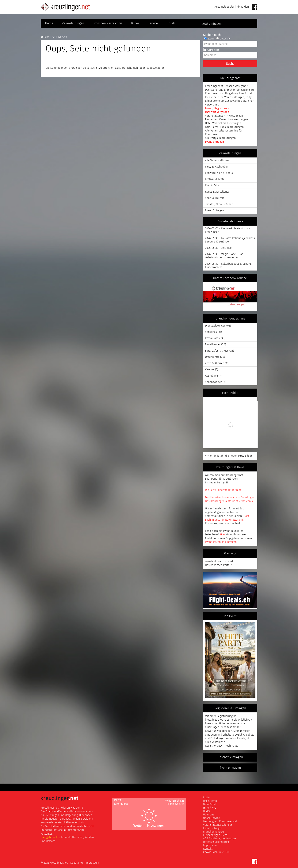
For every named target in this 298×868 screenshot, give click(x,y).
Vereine (210, 369)
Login (209, 108)
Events (209, 39)
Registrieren (222, 108)
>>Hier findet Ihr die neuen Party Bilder (229, 456)
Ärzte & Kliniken (215, 363)
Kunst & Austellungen (218, 192)
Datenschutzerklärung (216, 842)
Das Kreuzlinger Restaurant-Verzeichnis (229, 501)
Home (49, 23)
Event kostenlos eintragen (221, 542)
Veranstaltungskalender (218, 825)
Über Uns (209, 815)
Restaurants (212, 338)
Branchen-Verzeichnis (107, 23)
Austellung (211, 376)
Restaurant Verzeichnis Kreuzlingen (226, 119)
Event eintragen (230, 768)
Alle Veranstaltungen (218, 160)
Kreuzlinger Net (65, 7)
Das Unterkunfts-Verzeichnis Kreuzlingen (230, 497)
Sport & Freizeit (214, 198)
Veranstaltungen (73, 23)
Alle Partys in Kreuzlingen (220, 138)
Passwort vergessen (217, 112)
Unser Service (212, 818)
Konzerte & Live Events (219, 173)
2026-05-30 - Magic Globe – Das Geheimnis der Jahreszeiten (224, 256)
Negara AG (77, 863)
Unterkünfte (212, 357)
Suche (230, 64)
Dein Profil (209, 804)
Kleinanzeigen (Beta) (216, 835)
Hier (223, 535)
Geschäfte (223, 39)
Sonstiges (211, 332)
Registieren (210, 801)
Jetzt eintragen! (230, 24)
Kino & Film (212, 185)
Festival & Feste (215, 179)
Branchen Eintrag (213, 832)
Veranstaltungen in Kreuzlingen (224, 116)
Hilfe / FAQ (210, 808)
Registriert (211, 746)
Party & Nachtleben (217, 167)
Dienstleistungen (215, 326)
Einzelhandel (213, 344)
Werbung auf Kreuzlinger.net (220, 821)
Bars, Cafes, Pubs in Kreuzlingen (224, 127)
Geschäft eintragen (230, 757)
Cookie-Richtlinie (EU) (216, 852)
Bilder (135, 23)
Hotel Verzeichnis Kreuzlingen (223, 123)
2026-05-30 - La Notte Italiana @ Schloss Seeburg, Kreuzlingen (230, 240)
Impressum (210, 845)
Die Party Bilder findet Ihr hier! (223, 490)
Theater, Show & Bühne (219, 204)
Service (153, 23)
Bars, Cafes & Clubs (217, 351)
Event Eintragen (214, 142)
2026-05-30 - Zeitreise (218, 248)
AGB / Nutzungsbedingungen (220, 838)
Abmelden (243, 7)
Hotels (171, 23)
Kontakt (208, 849)
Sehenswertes (214, 382)
